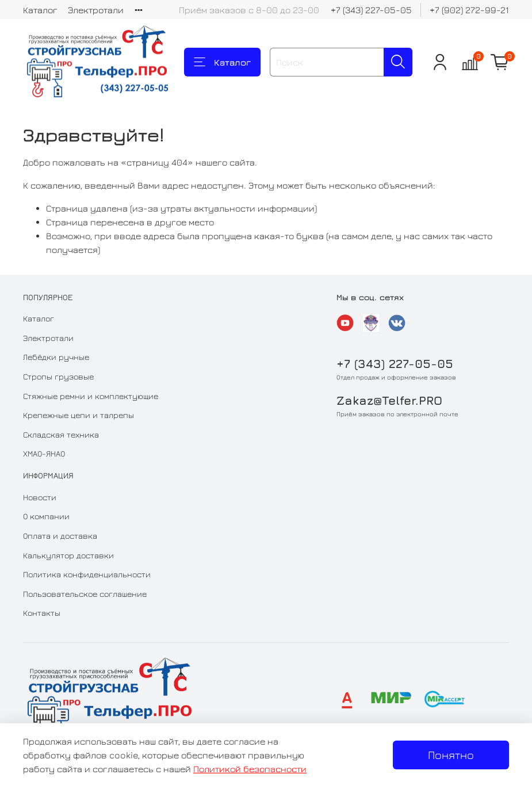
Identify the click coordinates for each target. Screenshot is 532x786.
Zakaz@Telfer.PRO (389, 400)
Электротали (96, 10)
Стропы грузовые (58, 376)
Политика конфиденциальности (87, 574)
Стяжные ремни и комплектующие (91, 396)
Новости (40, 497)
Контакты (42, 613)
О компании (46, 516)
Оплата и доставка (60, 536)
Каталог (40, 10)
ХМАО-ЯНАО (44, 453)
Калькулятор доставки (68, 555)
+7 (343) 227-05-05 (371, 10)
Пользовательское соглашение (85, 594)
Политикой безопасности (250, 769)
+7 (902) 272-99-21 (469, 10)
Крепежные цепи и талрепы (79, 415)
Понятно (451, 755)
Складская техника (61, 434)
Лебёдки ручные (56, 357)
